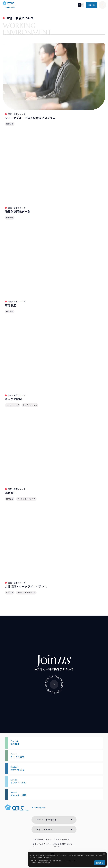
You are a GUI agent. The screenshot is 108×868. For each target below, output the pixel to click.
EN (82, 5)
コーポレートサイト (41, 839)
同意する (100, 863)
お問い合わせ (46, 820)
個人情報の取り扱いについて (63, 845)
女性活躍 (10, 499)
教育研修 (10, 124)
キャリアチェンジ (30, 405)
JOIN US (92, 5)
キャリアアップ (12, 405)
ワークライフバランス (26, 499)
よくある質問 (44, 829)
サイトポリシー (60, 839)
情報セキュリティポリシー (42, 845)
